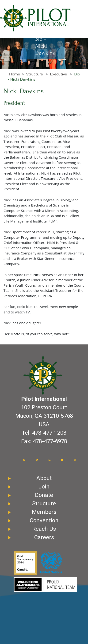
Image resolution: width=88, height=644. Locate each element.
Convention (44, 520)
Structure (35, 74)
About (44, 478)
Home (15, 74)
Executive (58, 74)
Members (44, 512)
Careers (44, 537)
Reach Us (44, 529)
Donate (44, 495)
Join (44, 487)
